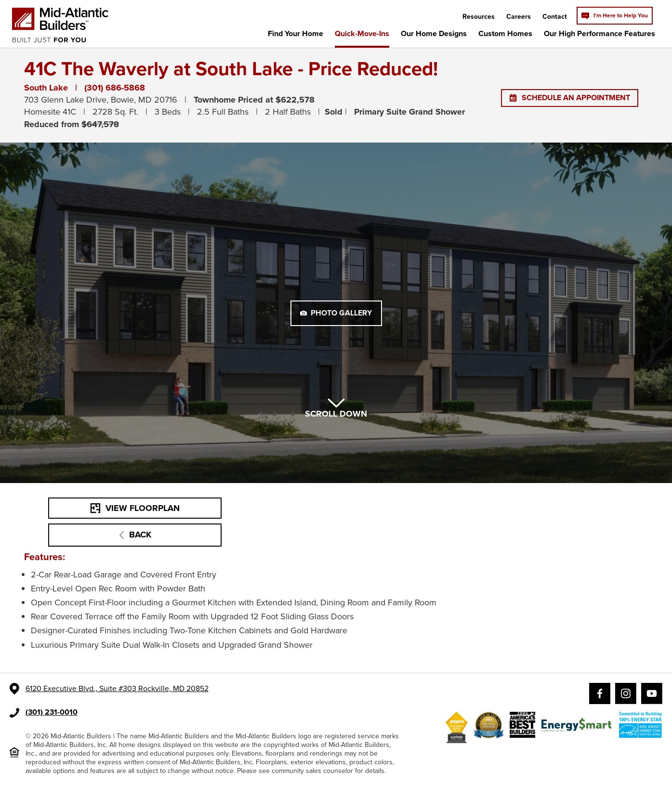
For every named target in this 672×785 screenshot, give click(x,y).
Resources (479, 17)
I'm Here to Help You (615, 15)
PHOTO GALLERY (336, 313)
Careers (519, 17)
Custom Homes (505, 33)
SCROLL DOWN (336, 409)
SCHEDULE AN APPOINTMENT (570, 98)
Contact (555, 17)
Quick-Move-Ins (362, 33)
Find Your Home (296, 33)
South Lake (46, 88)
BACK (135, 535)
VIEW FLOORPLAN (135, 508)
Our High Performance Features (600, 33)
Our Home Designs (434, 33)
